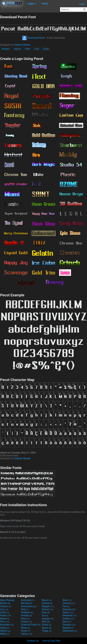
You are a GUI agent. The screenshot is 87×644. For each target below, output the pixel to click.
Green (68, 612)
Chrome (69, 603)
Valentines (70, 631)
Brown (5, 603)
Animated (28, 600)
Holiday (27, 615)
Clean (46, 49)
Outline (68, 619)
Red (46, 622)
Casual (47, 603)
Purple (26, 622)
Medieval (70, 615)
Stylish (17, 49)
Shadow (69, 625)
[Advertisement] (44, 566)
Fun (4, 609)
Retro (67, 622)
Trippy (47, 631)
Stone (26, 631)
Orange (48, 619)
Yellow (27, 634)
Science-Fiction (31, 625)
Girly (25, 609)
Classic (6, 606)
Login (82, 4)
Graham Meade (22, 45)
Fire (66, 606)
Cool (37, 49)
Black (47, 600)
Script (46, 625)
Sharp (5, 628)
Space (47, 628)
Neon (25, 619)
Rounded (7, 625)
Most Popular (7, 600)
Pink (5, 622)
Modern (6, 49)
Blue (67, 600)
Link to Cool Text (51, 641)
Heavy (6, 615)
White (5, 634)
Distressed (29, 606)
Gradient (27, 612)
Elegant (48, 606)
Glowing (69, 609)
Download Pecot (33, 38)
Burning (27, 603)
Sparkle (68, 628)
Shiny (25, 628)
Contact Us (33, 641)
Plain (28, 49)
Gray (46, 612)
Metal (5, 619)
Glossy (47, 609)
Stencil (5, 631)
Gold (5, 612)
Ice (45, 615)
